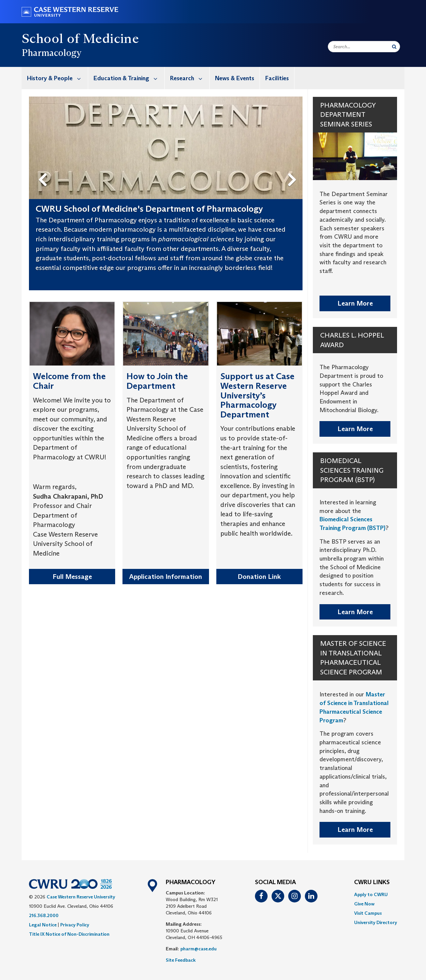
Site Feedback (181, 960)
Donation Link (259, 577)
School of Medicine (80, 38)
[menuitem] (55, 78)
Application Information (166, 577)
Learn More (355, 303)
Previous (44, 169)
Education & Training (129, 78)
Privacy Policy (75, 925)
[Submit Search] (394, 47)
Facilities (277, 78)
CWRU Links (372, 882)
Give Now (364, 904)
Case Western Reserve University (81, 897)
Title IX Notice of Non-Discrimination (69, 934)
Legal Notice (43, 925)
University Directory (376, 922)
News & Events (235, 78)
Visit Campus (368, 913)
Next (293, 169)
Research (190, 78)
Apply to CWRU (371, 894)
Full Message (72, 577)
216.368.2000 (44, 915)
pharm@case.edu (199, 949)
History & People (57, 78)
